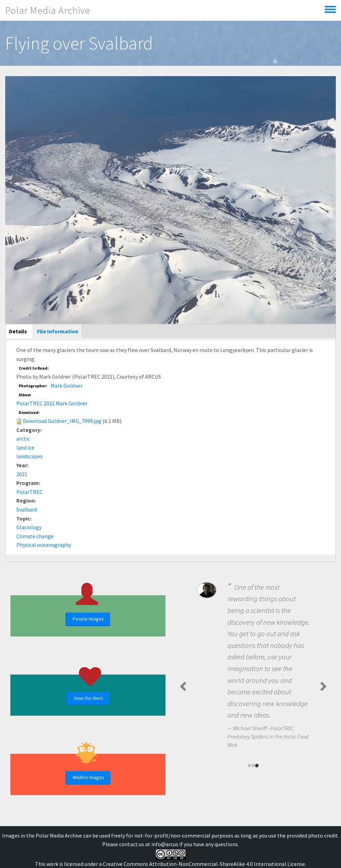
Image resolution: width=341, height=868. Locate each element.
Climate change (35, 536)
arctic (23, 438)
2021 (22, 474)
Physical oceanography (44, 545)
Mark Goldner (66, 386)
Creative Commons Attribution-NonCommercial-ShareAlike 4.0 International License (204, 864)
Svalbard (26, 509)
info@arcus (165, 844)
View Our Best (88, 698)
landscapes (29, 456)
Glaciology (29, 527)
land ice (25, 447)
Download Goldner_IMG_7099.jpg (62, 421)
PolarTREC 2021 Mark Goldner (52, 403)
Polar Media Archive (48, 10)
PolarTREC (29, 492)
